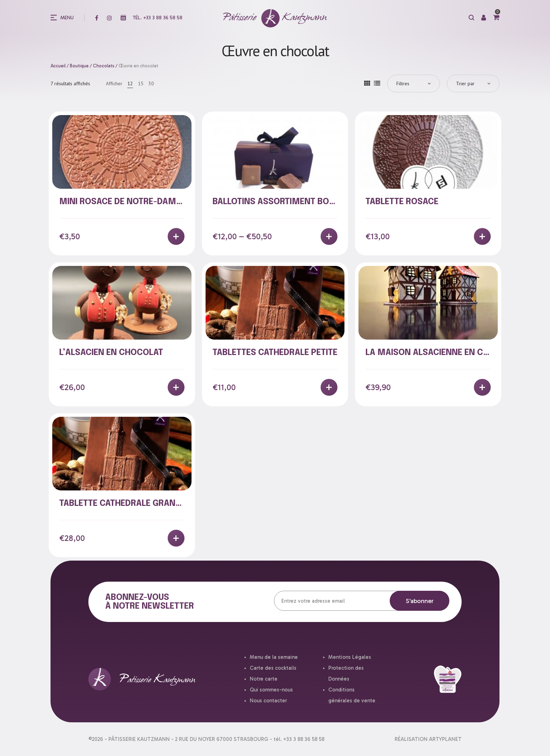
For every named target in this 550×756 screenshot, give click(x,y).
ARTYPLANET (445, 739)
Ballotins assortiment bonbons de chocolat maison (332, 202)
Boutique (79, 66)
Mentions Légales (350, 657)
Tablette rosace (402, 202)
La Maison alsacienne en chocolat (443, 353)
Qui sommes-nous (271, 690)
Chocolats (104, 66)
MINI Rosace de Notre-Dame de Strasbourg (154, 202)
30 (151, 83)
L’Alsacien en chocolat (111, 353)
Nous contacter (268, 701)
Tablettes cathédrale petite (275, 353)
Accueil (58, 66)
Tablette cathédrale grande (122, 504)
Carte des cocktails (273, 668)
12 (130, 83)
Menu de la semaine (274, 657)
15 (141, 83)
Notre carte (264, 679)
